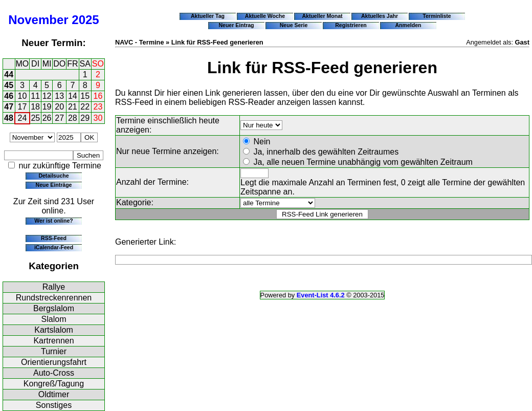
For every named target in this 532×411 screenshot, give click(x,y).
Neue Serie (294, 25)
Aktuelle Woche (265, 16)
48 (9, 118)
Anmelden (408, 25)
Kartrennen (53, 341)
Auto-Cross (54, 373)
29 (85, 118)
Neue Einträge (54, 185)
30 (98, 118)
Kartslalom (54, 330)
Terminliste (437, 16)
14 (73, 96)
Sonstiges (54, 405)
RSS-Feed (54, 238)
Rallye (54, 287)
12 (47, 96)
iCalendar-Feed (54, 247)
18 (35, 107)
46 (9, 96)
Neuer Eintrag (236, 25)
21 (73, 107)
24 (23, 118)
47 (9, 107)
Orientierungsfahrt (54, 362)
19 (47, 107)
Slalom (54, 319)
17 (23, 107)
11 (35, 96)
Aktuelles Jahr (380, 16)
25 (35, 118)
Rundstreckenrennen (54, 298)
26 (47, 118)
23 (98, 107)
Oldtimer (54, 394)
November (38, 20)
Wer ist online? (53, 221)
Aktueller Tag (208, 16)
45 (9, 85)
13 (59, 96)
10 (23, 96)
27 (59, 118)
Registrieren (351, 25)
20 (59, 107)
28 (73, 118)
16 (98, 96)
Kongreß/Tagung (54, 384)
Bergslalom (54, 308)
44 (9, 74)
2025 (85, 20)
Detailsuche (53, 176)
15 (85, 96)
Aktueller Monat (322, 16)
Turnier (54, 351)
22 (85, 107)
